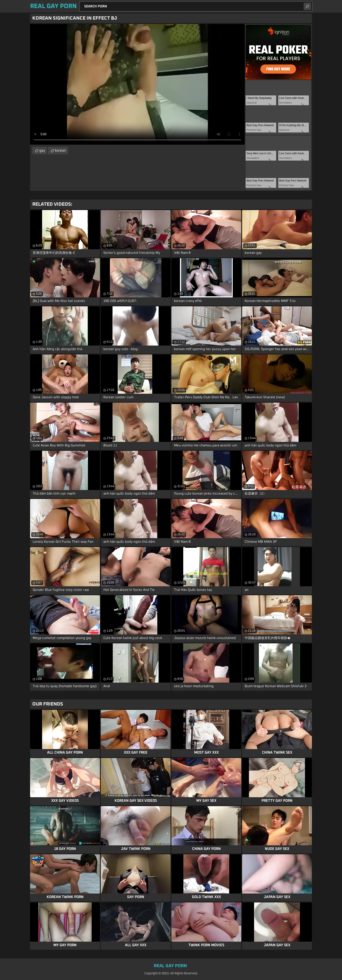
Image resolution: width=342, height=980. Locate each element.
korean (60, 151)
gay (42, 151)
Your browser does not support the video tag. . (137, 84)
